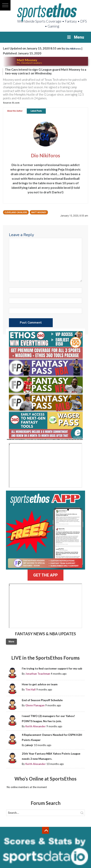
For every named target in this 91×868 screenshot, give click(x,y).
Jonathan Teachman (38, 674)
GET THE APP (45, 575)
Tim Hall (31, 689)
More (11, 642)
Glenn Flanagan (35, 705)
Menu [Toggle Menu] (75, 37)
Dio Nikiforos (73, 49)
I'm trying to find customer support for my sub (52, 668)
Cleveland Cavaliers (16, 212)
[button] (5, 5)
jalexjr (29, 745)
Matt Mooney (39, 212)
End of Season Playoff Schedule (42, 700)
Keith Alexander (36, 726)
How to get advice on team (40, 684)
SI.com (16, 103)
